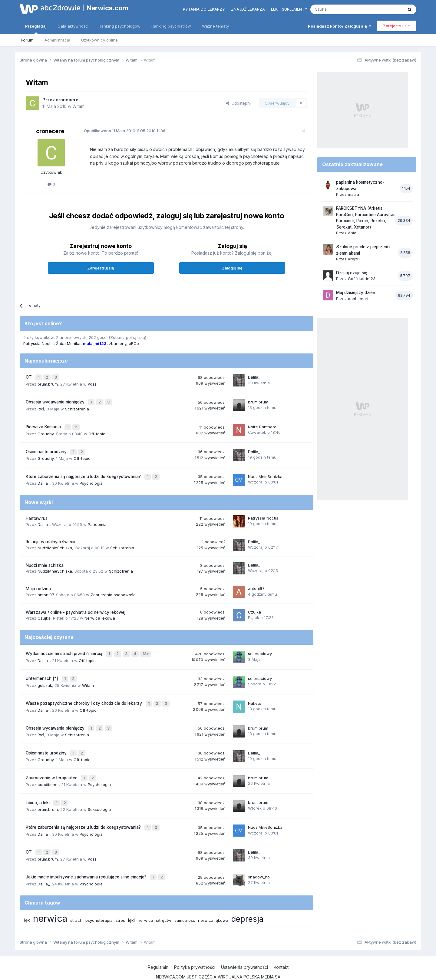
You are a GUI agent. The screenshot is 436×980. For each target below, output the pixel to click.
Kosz (92, 383)
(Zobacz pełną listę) (127, 337)
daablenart (358, 299)
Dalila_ (254, 376)
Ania (352, 233)
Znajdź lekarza (248, 9)
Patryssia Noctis (38, 343)
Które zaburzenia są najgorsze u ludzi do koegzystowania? (84, 471)
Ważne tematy (215, 26)
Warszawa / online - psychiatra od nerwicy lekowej (76, 606)
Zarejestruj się (396, 26)
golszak (45, 677)
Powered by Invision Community (218, 969)
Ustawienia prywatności (244, 949)
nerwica (50, 901)
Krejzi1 (354, 259)
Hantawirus (37, 512)
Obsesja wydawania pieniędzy (56, 400)
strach (76, 902)
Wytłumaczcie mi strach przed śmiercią (65, 647)
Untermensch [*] (43, 671)
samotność (185, 902)
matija (353, 194)
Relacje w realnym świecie (51, 536)
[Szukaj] (342, 9)
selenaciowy (260, 647)
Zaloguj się (232, 268)
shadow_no (259, 859)
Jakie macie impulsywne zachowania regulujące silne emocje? (87, 860)
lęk (27, 902)
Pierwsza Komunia (44, 424)
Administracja (57, 40)
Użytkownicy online (99, 40)
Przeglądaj (36, 29)
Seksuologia (99, 795)
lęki (131, 902)
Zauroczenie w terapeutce (52, 765)
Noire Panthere (262, 424)
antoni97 (46, 589)
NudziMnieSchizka (265, 471)
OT (29, 377)
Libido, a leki (38, 789)
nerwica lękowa (213, 902)
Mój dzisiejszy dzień (356, 293)
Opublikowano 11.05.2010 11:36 (121, 131)
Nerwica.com (107, 8)
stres (120, 902)
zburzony (118, 343)
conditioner (48, 771)
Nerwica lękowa (100, 612)
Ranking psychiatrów (171, 26)
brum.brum (48, 383)
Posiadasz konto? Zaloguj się (340, 26)
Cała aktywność (73, 26)
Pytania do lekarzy (204, 9)
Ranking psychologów (120, 26)
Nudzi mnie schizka (45, 559)
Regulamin (158, 949)
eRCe (134, 343)
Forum (27, 40)
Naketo (255, 694)
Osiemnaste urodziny (47, 448)
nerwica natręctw (155, 902)
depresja (247, 901)
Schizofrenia (77, 406)
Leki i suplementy (289, 9)
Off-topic (97, 430)
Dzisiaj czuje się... (353, 273)
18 (146, 647)
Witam (78, 106)
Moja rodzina (38, 583)
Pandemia (97, 518)
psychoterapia (99, 902)
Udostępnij (239, 103)
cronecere (67, 100)
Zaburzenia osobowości (114, 589)
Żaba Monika (68, 343)
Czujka (44, 612)
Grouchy (46, 430)
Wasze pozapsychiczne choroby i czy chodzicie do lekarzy (84, 694)
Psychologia (91, 477)
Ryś (41, 406)
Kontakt (281, 949)
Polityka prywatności (195, 949)
